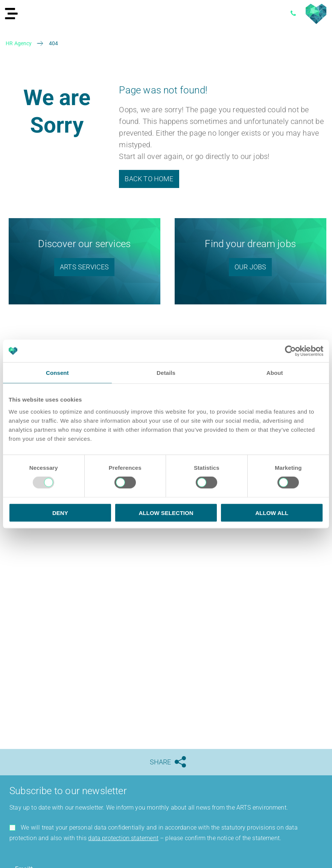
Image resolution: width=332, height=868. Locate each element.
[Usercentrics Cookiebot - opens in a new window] (290, 351)
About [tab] (275, 373)
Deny (60, 513)
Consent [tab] (57, 373)
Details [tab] (166, 373)
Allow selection (166, 513)
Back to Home (149, 179)
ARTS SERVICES (84, 267)
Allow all (272, 513)
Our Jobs (250, 267)
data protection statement (123, 838)
